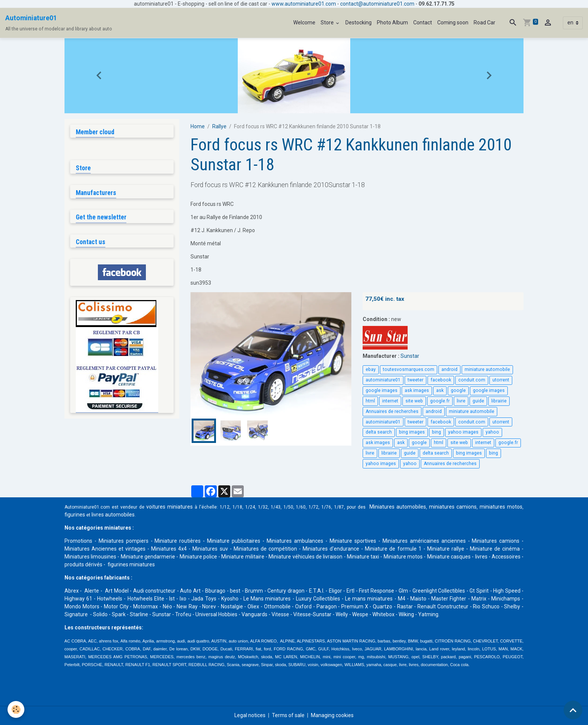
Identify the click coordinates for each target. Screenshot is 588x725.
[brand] (59, 23)
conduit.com (472, 380)
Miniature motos (403, 557)
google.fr (440, 401)
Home (198, 126)
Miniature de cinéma (495, 549)
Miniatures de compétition (265, 549)
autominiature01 (383, 380)
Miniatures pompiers (124, 541)
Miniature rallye (446, 549)
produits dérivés (83, 564)
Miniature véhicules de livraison (305, 557)
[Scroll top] (573, 710)
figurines (75, 515)
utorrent (501, 380)
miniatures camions (453, 507)
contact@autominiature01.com (377, 4)
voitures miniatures (169, 507)
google (458, 390)
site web (414, 401)
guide (478, 401)
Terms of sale (288, 715)
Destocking (358, 23)
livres (481, 557)
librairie (499, 401)
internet (390, 401)
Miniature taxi (363, 557)
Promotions (78, 541)
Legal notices (250, 715)
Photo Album (392, 23)
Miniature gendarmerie (148, 557)
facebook (441, 380)
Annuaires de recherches (392, 411)
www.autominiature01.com (304, 4)
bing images (412, 432)
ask (440, 390)
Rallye (219, 126)
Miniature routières (178, 541)
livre (461, 401)
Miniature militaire (243, 557)
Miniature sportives (353, 541)
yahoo (492, 432)
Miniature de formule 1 (393, 549)
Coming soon (453, 23)
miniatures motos (501, 507)
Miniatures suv (210, 549)
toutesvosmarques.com (409, 369)
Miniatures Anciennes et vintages (105, 549)
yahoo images (463, 432)
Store (328, 23)
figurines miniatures (131, 564)
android (449, 369)
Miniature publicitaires (234, 541)
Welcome (304, 23)
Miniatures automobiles (398, 507)
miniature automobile (487, 369)
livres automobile (112, 515)
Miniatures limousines (90, 557)
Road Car (484, 23)
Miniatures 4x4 (169, 549)
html (370, 401)
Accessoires (506, 557)
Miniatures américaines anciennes (424, 541)
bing (436, 432)
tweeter (415, 380)
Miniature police (198, 557)
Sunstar (410, 356)
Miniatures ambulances (295, 541)
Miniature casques (449, 557)
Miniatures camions (496, 541)
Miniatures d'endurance (331, 549)
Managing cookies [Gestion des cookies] (332, 715)
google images (382, 390)
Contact (423, 23)
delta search (379, 432)
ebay (371, 369)
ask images (417, 390)
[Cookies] (16, 709)
